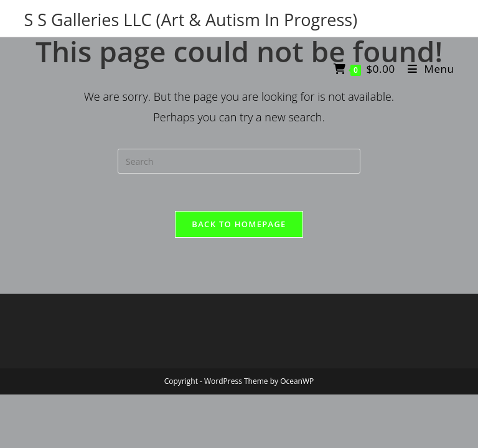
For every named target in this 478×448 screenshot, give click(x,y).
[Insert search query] (239, 161)
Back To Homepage (239, 224)
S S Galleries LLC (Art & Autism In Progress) (190, 20)
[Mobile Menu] (426, 69)
